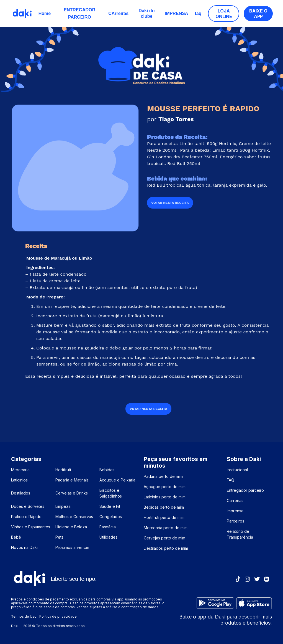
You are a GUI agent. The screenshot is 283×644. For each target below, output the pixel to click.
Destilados (21, 493)
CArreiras (118, 13)
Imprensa (235, 511)
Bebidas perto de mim (164, 507)
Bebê (16, 537)
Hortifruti (63, 470)
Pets (59, 537)
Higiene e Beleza (71, 527)
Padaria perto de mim (163, 476)
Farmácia (108, 527)
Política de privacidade (58, 616)
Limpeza (63, 506)
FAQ (231, 480)
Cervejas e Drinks (72, 493)
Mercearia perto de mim (166, 528)
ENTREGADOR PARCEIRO (79, 13)
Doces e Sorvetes (28, 506)
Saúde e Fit (110, 506)
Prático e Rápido (26, 517)
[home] (22, 14)
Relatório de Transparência (240, 534)
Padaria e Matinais (72, 480)
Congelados (111, 517)
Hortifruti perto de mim (164, 517)
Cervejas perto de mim (164, 538)
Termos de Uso (24, 616)
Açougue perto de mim (165, 487)
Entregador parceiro (245, 490)
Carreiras (235, 500)
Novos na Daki (24, 547)
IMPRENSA (176, 13)
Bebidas (107, 470)
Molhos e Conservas (74, 517)
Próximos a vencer (73, 547)
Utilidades (108, 537)
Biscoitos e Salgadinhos (111, 493)
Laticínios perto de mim (165, 497)
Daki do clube (147, 13)
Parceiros (236, 521)
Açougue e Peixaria (117, 480)
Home (45, 13)
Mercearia (20, 470)
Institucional (237, 470)
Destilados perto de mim (166, 548)
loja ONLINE (224, 14)
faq (198, 13)
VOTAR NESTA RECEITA (170, 203)
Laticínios (19, 480)
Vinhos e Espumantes (31, 527)
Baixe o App (258, 14)
